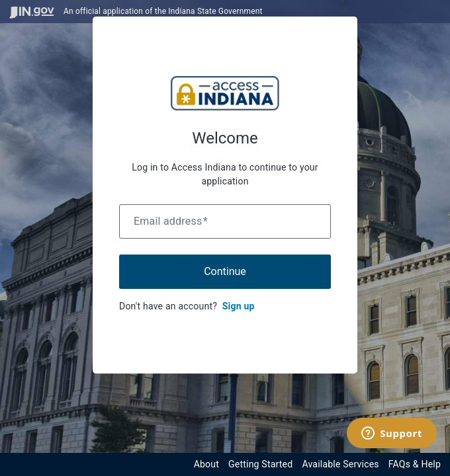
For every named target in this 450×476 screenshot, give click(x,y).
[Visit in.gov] (32, 12)
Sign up (239, 306)
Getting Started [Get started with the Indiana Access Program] (260, 464)
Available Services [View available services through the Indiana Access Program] (340, 464)
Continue (225, 271)
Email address (171, 221)
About (206, 464)
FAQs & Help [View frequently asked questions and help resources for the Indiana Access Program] (415, 464)
